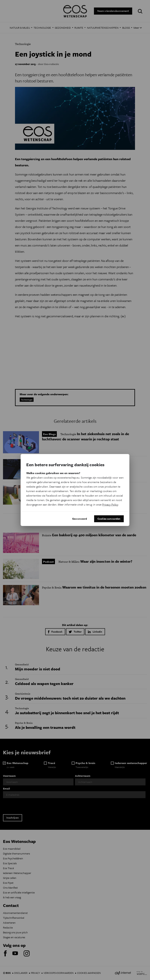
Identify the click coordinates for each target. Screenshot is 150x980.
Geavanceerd (80, 519)
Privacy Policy (110, 504)
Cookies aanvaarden (109, 519)
